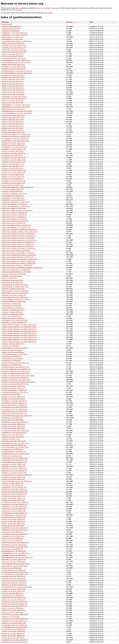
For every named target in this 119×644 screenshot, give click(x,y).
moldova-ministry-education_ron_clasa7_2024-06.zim (19, 335)
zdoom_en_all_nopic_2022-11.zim (13, 164)
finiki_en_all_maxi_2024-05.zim (12, 316)
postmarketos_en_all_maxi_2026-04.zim (15, 614)
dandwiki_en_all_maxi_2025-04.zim (13, 399)
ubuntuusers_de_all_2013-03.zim (13, 280)
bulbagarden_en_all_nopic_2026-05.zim (15, 640)
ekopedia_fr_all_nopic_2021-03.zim (13, 115)
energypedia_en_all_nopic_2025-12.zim (15, 458)
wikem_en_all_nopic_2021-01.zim (13, 54)
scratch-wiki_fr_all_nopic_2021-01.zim (14, 50)
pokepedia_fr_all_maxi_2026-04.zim (13, 576)
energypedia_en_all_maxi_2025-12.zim (14, 460)
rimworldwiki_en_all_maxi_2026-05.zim (14, 625)
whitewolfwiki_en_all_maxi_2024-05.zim (15, 293)
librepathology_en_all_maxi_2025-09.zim (15, 422)
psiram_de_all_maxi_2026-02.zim (13, 532)
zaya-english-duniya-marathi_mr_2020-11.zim (17, 41)
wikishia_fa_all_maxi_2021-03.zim (13, 130)
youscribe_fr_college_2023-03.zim (13, 189)
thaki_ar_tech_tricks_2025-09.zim (13, 420)
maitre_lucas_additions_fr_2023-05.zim (14, 204)
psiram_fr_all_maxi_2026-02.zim (12, 540)
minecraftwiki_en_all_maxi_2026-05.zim (15, 627)
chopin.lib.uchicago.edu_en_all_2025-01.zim (16, 369)
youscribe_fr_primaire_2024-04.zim (13, 289)
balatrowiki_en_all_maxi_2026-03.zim (14, 559)
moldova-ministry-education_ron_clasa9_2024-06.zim (19, 331)
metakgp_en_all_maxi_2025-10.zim (13, 428)
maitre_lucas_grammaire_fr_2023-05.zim (15, 221)
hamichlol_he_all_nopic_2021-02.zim (14, 58)
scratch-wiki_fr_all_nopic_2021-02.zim (14, 96)
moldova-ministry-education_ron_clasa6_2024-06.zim (19, 337)
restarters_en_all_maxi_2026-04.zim (14, 610)
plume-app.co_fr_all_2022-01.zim (13, 185)
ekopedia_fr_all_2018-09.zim (11, 29)
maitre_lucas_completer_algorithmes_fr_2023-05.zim (19, 236)
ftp (45, 8)
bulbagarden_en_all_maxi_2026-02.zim (15, 530)
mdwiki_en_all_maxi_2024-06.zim (13, 344)
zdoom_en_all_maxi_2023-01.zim (13, 179)
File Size (69, 22)
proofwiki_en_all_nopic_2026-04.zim (14, 589)
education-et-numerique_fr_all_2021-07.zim (16, 136)
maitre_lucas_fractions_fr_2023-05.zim (14, 219)
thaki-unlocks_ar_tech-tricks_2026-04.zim (15, 619)
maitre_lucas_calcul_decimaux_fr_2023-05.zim (17, 265)
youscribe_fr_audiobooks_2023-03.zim (14, 194)
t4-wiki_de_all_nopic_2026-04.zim (13, 595)
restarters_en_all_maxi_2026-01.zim (14, 496)
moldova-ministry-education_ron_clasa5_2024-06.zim (19, 342)
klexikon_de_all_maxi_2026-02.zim (13, 526)
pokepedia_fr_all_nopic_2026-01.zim (14, 466)
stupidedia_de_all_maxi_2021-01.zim (14, 48)
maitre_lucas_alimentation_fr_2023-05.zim (16, 202)
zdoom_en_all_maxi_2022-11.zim (13, 166)
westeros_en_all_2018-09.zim (11, 26)
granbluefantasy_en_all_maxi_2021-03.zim (16, 107)
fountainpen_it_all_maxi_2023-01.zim (14, 170)
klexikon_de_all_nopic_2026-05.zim (13, 636)
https (42, 8)
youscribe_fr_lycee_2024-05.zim (12, 312)
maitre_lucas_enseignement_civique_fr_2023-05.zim (19, 255)
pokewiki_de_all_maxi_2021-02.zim (13, 65)
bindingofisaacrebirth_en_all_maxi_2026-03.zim (17, 557)
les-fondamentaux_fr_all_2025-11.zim (14, 452)
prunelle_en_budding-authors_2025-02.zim (16, 373)
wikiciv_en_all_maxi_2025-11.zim (13, 435)
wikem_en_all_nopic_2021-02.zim (13, 100)
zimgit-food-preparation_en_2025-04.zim (15, 392)
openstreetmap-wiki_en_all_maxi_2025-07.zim (17, 416)
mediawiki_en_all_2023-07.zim (12, 276)
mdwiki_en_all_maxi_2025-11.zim (13, 437)
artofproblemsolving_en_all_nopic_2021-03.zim (17, 111)
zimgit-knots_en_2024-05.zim (11, 304)
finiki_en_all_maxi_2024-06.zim (12, 350)
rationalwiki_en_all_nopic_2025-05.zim (14, 401)
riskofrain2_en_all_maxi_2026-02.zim (14, 509)
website (50, 13)
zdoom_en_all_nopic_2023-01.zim (13, 175)
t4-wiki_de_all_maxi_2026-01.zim (13, 485)
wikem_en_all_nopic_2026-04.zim (13, 608)
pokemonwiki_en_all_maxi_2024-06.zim (15, 348)
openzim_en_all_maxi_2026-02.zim (13, 519)
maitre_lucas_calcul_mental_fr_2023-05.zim (16, 225)
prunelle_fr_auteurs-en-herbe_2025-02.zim (16, 371)
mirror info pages (17, 10)
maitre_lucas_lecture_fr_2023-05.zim (14, 223)
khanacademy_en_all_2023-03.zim (13, 198)
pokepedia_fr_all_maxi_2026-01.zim (13, 464)
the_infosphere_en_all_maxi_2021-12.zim (15, 139)
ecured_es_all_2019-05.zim (11, 31)
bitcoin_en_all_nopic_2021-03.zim (13, 124)
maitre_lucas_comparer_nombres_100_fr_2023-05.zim (20, 232)
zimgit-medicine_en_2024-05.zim (12, 308)
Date (91, 22)
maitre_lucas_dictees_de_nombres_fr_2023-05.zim (18, 253)
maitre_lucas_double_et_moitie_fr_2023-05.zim (17, 210)
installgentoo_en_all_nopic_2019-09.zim (15, 35)
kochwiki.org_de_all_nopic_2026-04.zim (15, 602)
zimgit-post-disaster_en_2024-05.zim (14, 301)
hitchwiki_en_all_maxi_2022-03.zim (13, 145)
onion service (56, 8)
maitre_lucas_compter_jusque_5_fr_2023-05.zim (18, 246)
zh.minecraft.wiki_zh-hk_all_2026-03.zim (15, 572)
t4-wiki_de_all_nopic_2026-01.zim (13, 483)
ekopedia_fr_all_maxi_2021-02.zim (13, 77)
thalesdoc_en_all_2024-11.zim (12, 365)
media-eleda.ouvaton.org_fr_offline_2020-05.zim (17, 187)
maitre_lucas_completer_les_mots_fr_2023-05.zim (18, 238)
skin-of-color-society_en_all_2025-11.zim (15, 447)
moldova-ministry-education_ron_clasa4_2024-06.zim (19, 339)
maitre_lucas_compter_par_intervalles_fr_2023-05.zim (19, 259)
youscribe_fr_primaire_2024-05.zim (13, 310)
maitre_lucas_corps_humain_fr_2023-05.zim (16, 251)
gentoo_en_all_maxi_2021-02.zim (13, 82)
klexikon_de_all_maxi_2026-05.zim (13, 638)
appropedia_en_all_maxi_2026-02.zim (14, 545)
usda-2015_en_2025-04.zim (11, 394)
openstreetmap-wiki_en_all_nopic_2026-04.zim (17, 587)
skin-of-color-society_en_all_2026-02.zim (15, 547)
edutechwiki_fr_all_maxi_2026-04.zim (14, 598)
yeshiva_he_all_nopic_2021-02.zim (13, 92)
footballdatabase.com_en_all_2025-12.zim (15, 454)
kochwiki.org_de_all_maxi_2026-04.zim (14, 604)
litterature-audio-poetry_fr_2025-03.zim (14, 390)
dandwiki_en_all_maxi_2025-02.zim (13, 388)
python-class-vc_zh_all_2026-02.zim (14, 511)
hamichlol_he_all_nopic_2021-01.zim (14, 45)
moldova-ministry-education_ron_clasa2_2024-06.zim (19, 329)
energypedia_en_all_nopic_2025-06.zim (15, 407)
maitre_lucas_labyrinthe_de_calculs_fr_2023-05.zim (19, 263)
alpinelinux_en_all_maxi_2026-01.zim (14, 473)
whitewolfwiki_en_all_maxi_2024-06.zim (15, 320)
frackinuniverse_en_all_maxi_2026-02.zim (15, 543)
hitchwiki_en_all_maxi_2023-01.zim (13, 177)
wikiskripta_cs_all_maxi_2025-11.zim (14, 441)
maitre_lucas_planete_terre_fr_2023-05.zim (16, 270)
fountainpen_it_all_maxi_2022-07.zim (14, 149)
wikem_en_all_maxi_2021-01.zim (13, 56)
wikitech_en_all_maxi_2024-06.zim (13, 352)
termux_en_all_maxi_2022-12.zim (13, 168)
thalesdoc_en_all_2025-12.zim (12, 456)
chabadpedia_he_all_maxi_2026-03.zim (15, 566)
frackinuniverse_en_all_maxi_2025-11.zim (15, 443)
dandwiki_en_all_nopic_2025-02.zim (14, 386)
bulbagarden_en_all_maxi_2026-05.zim (15, 642)
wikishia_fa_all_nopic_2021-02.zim (13, 88)
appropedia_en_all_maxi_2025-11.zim (14, 445)
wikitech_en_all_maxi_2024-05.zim (13, 318)
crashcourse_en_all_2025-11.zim (13, 449)
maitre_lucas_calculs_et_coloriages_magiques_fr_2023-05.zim (22, 268)
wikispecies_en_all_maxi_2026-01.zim (14, 471)
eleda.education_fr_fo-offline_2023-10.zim (15, 287)
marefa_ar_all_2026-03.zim (11, 617)
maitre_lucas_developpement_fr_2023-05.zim (17, 272)
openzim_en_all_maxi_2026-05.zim (13, 634)
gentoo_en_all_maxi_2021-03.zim (13, 122)
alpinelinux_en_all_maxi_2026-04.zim (14, 585)
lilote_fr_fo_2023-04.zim (10, 278)
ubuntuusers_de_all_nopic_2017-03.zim (15, 285)
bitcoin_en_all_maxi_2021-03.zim (13, 128)
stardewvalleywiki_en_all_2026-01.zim (14, 462)
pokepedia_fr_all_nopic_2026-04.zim (14, 579)
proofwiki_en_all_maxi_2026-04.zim (13, 591)
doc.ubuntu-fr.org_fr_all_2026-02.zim (14, 517)
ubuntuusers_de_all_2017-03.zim (13, 282)
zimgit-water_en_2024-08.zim (11, 356)
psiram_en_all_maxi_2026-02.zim (13, 538)
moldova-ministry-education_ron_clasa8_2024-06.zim (19, 333)
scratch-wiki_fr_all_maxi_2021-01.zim (14, 52)
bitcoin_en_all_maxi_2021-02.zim (13, 86)
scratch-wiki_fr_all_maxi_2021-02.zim (14, 98)
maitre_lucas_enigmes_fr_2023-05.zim (14, 215)
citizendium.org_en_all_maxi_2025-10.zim (15, 431)
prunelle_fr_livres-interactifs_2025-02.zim (15, 384)
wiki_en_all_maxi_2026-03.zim (12, 568)
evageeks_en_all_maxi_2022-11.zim (14, 162)
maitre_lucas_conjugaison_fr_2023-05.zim (15, 206)
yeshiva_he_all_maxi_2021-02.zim (13, 94)
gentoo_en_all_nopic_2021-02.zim (13, 79)
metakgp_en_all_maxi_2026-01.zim (13, 500)
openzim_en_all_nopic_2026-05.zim (13, 631)
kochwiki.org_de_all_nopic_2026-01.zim (15, 490)
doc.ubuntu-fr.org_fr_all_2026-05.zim (14, 629)
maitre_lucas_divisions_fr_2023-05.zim (14, 213)
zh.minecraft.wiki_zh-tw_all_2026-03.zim (15, 574)
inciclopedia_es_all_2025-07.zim (12, 418)
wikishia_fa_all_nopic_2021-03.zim (13, 126)
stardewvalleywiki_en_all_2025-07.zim (14, 411)
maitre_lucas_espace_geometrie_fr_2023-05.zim (18, 257)
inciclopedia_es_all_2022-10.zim (12, 155)
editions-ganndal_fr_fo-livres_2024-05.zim (15, 299)
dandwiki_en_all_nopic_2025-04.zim (14, 397)
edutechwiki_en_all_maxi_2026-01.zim (14, 494)
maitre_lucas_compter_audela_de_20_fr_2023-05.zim (19, 240)
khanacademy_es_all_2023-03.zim (13, 200)
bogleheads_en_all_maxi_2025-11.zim (14, 433)
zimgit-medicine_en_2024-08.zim (12, 359)
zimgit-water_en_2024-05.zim (11, 306)
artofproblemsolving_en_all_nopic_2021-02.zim (17, 71)
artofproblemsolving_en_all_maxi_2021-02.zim (17, 73)
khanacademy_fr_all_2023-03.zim (13, 196)
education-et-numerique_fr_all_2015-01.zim (16, 134)
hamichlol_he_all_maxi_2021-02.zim (14, 69)
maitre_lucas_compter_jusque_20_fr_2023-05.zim (18, 244)
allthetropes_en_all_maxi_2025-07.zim (14, 414)
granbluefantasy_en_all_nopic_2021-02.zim (16, 60)
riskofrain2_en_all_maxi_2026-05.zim (14, 623)
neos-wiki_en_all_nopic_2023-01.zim (14, 181)
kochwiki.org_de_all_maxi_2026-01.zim (14, 492)
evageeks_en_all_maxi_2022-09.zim (14, 153)
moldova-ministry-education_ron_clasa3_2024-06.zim (19, 327)
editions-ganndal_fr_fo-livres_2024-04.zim (15, 291)
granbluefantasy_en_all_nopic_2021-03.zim (16, 105)
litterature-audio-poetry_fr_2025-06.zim (14, 405)
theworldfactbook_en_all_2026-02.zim (14, 515)
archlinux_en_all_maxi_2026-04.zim (13, 600)
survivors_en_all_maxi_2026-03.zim (13, 562)
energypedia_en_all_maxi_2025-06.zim (14, 409)
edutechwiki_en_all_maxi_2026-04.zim (14, 606)
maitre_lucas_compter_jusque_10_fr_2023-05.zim (18, 242)
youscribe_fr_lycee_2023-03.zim (12, 191)
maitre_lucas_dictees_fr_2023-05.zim (14, 208)
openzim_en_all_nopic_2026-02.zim (13, 521)
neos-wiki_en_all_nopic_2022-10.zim (14, 158)
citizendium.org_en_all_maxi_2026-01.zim (15, 502)
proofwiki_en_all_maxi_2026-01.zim (13, 479)
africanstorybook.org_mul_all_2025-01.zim (16, 367)
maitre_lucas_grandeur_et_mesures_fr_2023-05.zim (19, 261)
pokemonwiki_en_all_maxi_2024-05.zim (15, 297)
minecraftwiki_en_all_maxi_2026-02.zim (15, 513)
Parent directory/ (7, 24)
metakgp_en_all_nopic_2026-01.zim (13, 498)
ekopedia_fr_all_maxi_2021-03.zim (13, 117)
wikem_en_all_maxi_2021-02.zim (13, 103)
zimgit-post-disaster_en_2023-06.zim (14, 274)
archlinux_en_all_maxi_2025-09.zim (13, 424)
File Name (5, 22)
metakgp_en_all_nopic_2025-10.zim (13, 426)
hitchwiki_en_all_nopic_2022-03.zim (13, 143)
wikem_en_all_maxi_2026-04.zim (13, 612)
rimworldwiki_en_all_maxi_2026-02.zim (14, 507)
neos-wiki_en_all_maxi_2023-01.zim (14, 183)
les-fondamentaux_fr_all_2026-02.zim (14, 551)
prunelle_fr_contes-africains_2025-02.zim (15, 378)
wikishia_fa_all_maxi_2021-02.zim (13, 90)
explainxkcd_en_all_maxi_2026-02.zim (14, 504)
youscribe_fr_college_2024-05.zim (13, 314)
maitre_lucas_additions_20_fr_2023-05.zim (16, 227)
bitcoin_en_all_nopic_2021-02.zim (13, 84)
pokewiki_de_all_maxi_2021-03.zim (13, 109)
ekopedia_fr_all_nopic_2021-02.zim (13, 75)
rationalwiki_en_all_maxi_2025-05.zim (14, 403)
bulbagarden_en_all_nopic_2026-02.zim (15, 528)
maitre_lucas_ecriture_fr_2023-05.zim (14, 217)
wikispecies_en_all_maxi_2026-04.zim (14, 583)
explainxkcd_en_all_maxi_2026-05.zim (14, 621)
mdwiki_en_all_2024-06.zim (11, 346)
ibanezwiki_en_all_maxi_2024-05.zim (14, 295)
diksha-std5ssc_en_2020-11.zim (12, 39)
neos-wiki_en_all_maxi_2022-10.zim (14, 160)
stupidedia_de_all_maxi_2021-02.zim (14, 67)
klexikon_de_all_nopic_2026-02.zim (13, 524)
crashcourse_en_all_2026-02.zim (13, 549)
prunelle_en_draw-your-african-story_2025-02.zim (18, 375)
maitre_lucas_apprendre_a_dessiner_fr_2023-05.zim (19, 230)
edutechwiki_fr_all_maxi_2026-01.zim (14, 488)
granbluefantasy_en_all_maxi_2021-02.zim (16, 62)
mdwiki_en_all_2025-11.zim (11, 439)
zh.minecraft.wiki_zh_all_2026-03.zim (14, 570)
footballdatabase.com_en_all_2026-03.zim (15, 553)
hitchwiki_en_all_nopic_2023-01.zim (13, 172)
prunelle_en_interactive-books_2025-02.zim (16, 380)
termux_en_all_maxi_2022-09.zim (13, 151)
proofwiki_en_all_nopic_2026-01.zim (14, 477)
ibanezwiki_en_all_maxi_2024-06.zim (14, 323)
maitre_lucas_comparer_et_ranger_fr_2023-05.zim (18, 234)
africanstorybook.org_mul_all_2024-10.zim (16, 363)
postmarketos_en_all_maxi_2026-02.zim (15, 534)
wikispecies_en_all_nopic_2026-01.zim (14, 469)
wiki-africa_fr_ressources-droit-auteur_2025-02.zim (18, 382)
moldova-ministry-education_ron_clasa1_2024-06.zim (19, 325)
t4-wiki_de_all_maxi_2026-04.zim (13, 593)
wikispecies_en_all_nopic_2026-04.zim (14, 581)
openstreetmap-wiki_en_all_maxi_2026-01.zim (17, 481)
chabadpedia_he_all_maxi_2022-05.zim (15, 147)
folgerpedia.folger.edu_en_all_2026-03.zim (16, 564)
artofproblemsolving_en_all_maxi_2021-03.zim (17, 113)
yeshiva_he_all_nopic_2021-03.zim (13, 132)
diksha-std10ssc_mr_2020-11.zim (13, 37)
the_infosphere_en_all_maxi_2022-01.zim (15, 141)
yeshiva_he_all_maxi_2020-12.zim (13, 43)
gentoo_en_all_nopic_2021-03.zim (13, 120)
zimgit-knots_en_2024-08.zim (11, 361)
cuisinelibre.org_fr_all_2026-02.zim (13, 536)
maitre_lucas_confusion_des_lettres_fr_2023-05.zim (19, 249)
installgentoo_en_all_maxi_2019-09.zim (15, 33)
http (38, 8)
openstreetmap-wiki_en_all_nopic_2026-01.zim (17, 475)
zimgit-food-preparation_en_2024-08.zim (15, 354)
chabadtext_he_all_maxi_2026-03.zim (14, 555)
